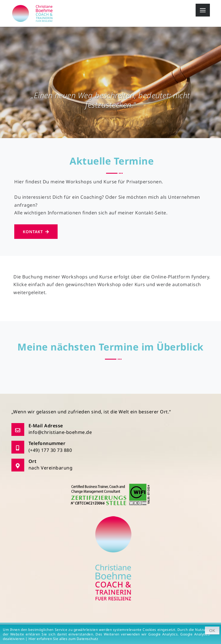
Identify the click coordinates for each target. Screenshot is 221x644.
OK (212, 631)
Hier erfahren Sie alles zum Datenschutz (64, 639)
